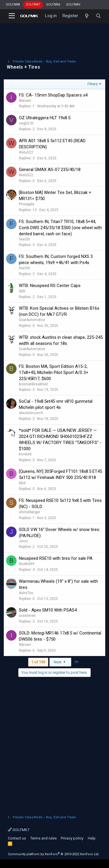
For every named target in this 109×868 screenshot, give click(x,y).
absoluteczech (31, 413)
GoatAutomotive (32, 320)
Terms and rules (43, 838)
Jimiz (23, 541)
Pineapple (27, 204)
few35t (24, 239)
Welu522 (26, 152)
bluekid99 (27, 564)
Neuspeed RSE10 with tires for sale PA (56, 558)
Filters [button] (93, 84)
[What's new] (87, 16)
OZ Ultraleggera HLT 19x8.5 (45, 118)
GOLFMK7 (33, 5)
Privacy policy (72, 838)
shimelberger (30, 512)
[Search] (98, 16)
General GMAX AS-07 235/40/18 (50, 170)
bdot (22, 483)
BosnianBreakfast (33, 384)
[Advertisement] (54, 36)
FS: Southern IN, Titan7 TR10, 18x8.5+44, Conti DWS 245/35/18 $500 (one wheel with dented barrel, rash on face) (60, 228)
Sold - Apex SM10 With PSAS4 (48, 610)
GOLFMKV (73, 5)
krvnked (25, 454)
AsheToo (26, 593)
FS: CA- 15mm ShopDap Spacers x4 (53, 95)
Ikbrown (25, 101)
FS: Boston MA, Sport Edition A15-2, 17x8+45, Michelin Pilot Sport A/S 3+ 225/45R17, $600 (54, 372)
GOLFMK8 (13, 5)
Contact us (17, 838)
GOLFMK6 (53, 5)
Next (60, 662)
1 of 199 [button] (38, 662)
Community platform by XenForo (54, 854)
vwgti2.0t (26, 123)
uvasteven (27, 616)
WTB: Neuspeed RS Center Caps (50, 286)
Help (92, 838)
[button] (12, 16)
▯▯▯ (22, 291)
